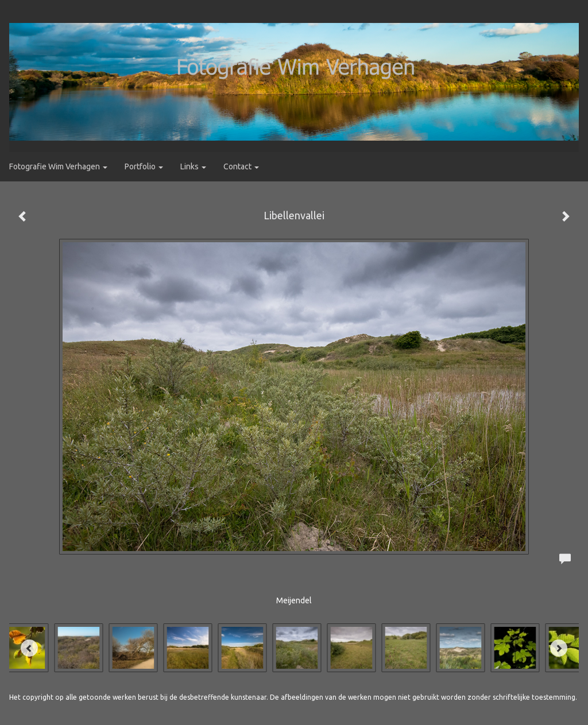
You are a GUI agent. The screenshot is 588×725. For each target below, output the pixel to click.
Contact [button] (241, 166)
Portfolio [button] (144, 166)
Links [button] (193, 166)
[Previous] (29, 648)
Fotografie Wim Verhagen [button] (58, 166)
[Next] (559, 648)
